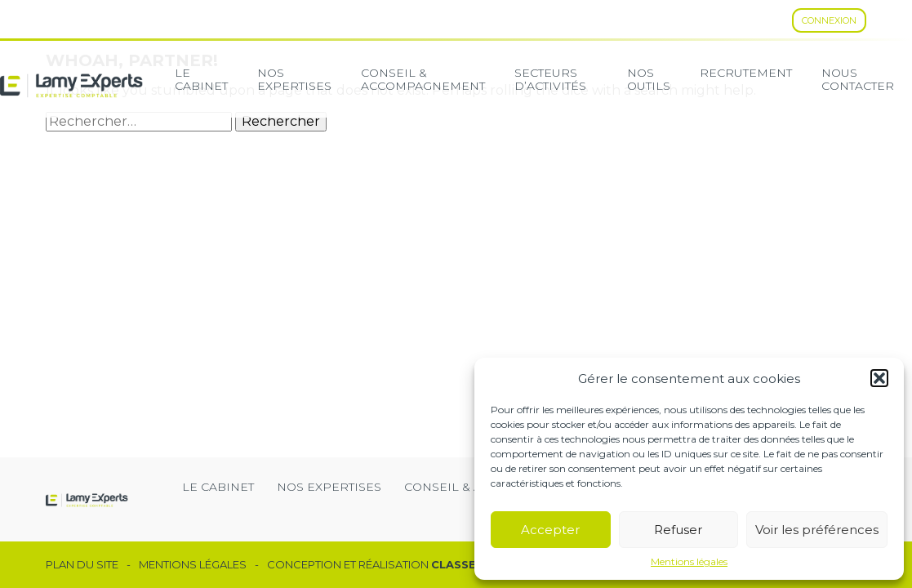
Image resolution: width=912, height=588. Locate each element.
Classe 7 (459, 564)
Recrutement (746, 73)
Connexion (829, 20)
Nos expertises (294, 79)
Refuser (678, 530)
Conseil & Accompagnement (423, 79)
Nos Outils (649, 79)
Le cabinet (201, 79)
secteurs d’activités (550, 79)
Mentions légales (689, 562)
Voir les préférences (817, 530)
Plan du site (82, 565)
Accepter (550, 530)
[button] (879, 378)
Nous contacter (858, 79)
